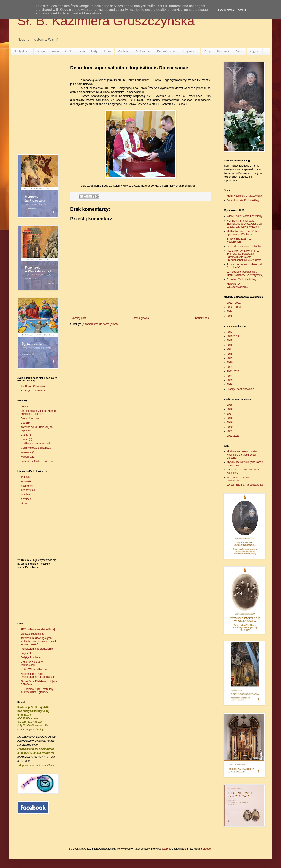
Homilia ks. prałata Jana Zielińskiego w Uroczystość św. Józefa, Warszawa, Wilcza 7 (245, 224)
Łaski (108, 51)
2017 (230, 349)
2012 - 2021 (234, 303)
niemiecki (26, 499)
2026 (230, 385)
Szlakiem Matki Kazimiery (242, 279)
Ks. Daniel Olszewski (33, 386)
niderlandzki (27, 494)
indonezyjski (28, 490)
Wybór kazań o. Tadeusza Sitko (245, 485)
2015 (230, 341)
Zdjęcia (255, 51)
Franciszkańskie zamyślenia (37, 649)
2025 (230, 316)
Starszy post (202, 318)
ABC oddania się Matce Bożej (38, 629)
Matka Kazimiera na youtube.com (32, 664)
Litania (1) (26, 435)
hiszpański (27, 486)
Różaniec (224, 51)
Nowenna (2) (28, 457)
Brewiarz (26, 406)
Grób (69, 51)
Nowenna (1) (28, 452)
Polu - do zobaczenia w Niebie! (245, 246)
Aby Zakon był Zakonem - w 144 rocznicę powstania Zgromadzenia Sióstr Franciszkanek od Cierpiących (244, 255)
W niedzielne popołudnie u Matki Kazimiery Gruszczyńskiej (245, 273)
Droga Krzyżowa (48, 51)
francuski (26, 481)
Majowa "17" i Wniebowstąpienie (237, 285)
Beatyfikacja (22, 51)
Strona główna (141, 318)
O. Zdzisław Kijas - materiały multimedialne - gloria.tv (37, 691)
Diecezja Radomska (32, 634)
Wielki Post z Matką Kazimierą (244, 216)
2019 (230, 358)
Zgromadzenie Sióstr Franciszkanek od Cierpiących (38, 675)
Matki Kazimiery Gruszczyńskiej (245, 196)
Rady (207, 51)
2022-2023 (233, 371)
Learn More (226, 10)
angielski (26, 477)
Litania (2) (26, 439)
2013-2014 (233, 336)
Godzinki (26, 423)
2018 (230, 354)
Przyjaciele (190, 51)
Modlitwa (124, 51)
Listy (94, 51)
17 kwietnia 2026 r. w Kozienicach (239, 240)
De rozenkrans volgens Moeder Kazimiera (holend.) (39, 412)
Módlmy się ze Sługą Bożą (36, 448)
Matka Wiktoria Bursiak (34, 670)
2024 (230, 312)
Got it (242, 10)
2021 (230, 367)
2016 (230, 345)
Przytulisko (27, 653)
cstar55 (166, 849)
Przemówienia (167, 51)
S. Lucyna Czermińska (34, 391)
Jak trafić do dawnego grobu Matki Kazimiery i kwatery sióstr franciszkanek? (39, 641)
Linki (82, 51)
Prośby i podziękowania (240, 389)
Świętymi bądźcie (31, 657)
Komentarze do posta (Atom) (101, 324)
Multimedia (143, 51)
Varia (240, 51)
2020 (230, 363)
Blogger (207, 849)
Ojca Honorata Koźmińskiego (243, 200)
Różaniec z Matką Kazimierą (37, 461)
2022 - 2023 (234, 307)
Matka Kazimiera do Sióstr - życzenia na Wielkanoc (243, 233)
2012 (230, 332)
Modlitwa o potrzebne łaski (36, 444)
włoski (24, 503)
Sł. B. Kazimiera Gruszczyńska (106, 21)
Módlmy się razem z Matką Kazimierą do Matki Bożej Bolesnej (242, 455)
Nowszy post (79, 318)
